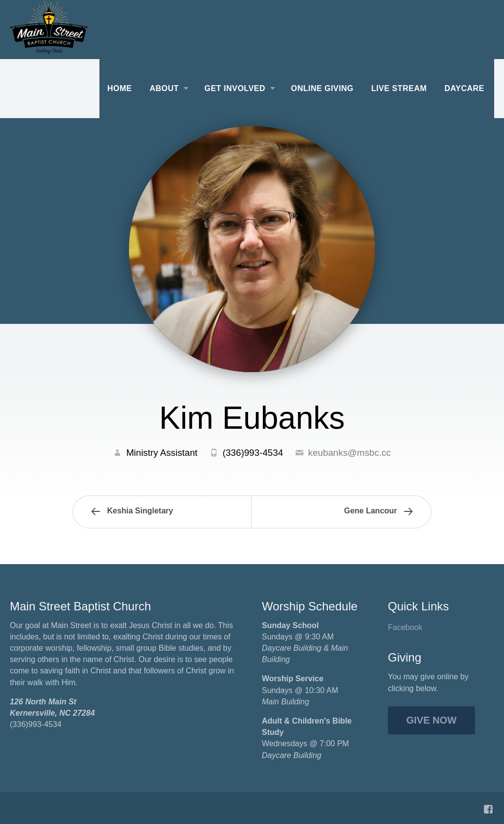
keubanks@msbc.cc (349, 453)
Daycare (464, 88)
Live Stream (399, 88)
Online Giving (322, 88)
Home (120, 88)
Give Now (432, 720)
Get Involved (235, 88)
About (164, 88)
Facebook (405, 627)
